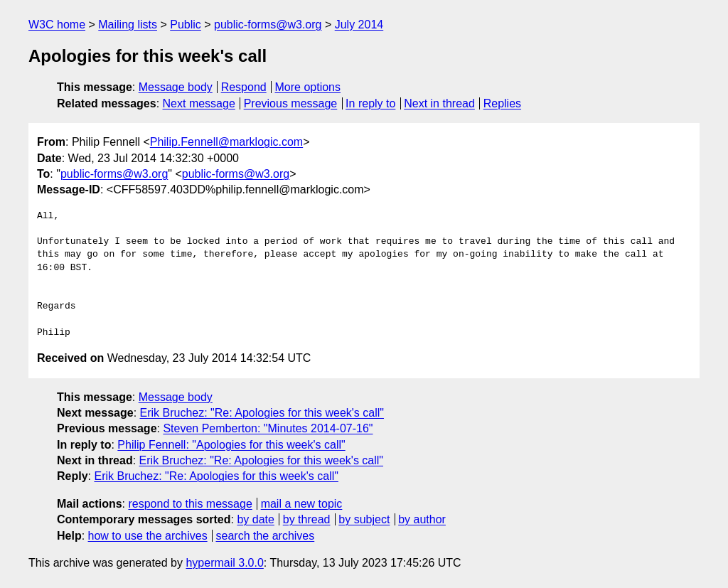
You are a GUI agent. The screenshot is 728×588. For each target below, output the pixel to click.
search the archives (266, 536)
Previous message (291, 103)
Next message (199, 103)
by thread (307, 519)
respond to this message (190, 504)
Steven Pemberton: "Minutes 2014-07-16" (268, 428)
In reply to (370, 103)
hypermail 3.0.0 (224, 563)
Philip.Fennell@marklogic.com (226, 142)
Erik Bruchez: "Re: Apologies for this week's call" (262, 413)
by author (422, 519)
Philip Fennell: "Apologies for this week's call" (231, 445)
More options (308, 87)
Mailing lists (128, 25)
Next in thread (439, 103)
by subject (364, 519)
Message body (176, 87)
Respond (244, 87)
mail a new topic (302, 504)
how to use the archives (148, 536)
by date (255, 519)
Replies (502, 103)
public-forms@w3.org (268, 25)
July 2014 (359, 25)
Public (186, 25)
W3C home (57, 25)
